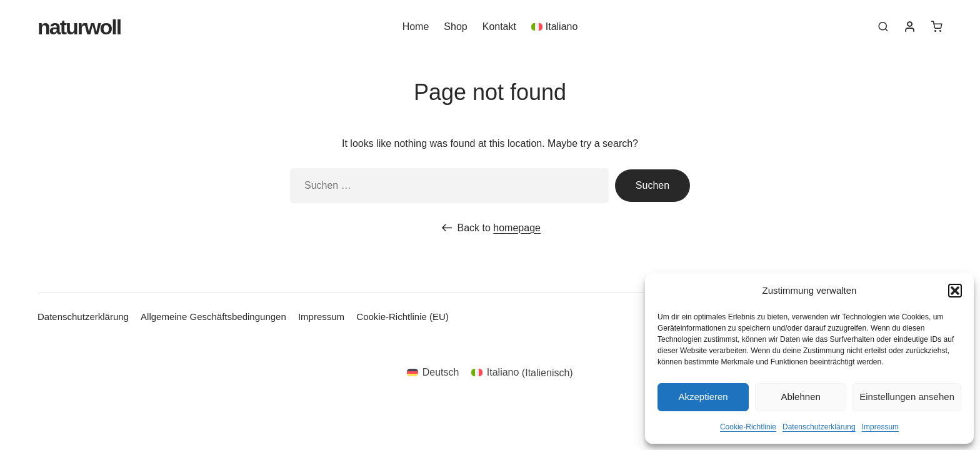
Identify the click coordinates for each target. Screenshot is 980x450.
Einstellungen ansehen (907, 397)
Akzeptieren (703, 397)
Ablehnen (800, 397)
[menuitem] (554, 29)
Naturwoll (79, 29)
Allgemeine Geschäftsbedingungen (213, 317)
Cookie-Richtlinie (748, 427)
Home (416, 29)
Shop (455, 29)
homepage (517, 228)
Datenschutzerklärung (819, 427)
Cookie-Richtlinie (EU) (402, 317)
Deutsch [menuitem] (441, 372)
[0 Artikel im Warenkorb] (937, 29)
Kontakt (499, 29)
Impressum (880, 427)
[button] (955, 291)
